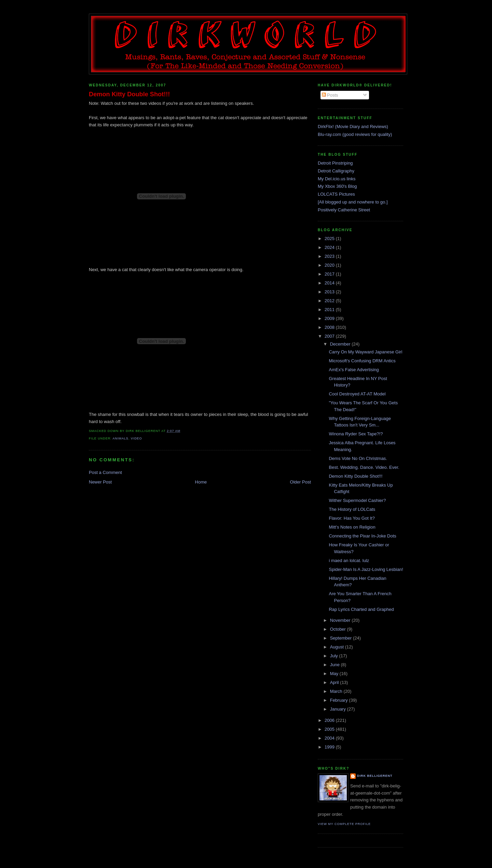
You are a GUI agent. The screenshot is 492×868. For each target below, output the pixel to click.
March (337, 691)
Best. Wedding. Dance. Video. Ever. (364, 467)
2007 (330, 336)
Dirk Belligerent (375, 776)
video (136, 438)
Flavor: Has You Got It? (352, 518)
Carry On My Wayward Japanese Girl (365, 352)
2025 (330, 239)
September (341, 638)
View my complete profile (344, 824)
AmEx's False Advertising (354, 370)
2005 (330, 729)
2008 (330, 327)
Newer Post (100, 482)
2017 (330, 274)
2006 (330, 720)
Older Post (300, 482)
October (339, 629)
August (338, 647)
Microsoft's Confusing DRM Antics (362, 361)
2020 (330, 265)
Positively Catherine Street (344, 210)
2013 (330, 292)
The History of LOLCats (352, 509)
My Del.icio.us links (337, 179)
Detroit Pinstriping (335, 163)
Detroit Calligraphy (336, 171)
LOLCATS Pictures (336, 194)
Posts (330, 95)
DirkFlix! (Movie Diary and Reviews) (353, 127)
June (336, 665)
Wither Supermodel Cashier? (357, 500)
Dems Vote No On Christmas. (358, 458)
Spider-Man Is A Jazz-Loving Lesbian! (366, 569)
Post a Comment (105, 472)
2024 (330, 247)
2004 (330, 738)
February (340, 700)
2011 (330, 310)
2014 (330, 283)
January (339, 709)
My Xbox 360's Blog (337, 186)
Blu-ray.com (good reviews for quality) (355, 134)
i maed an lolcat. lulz (349, 561)
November (341, 620)
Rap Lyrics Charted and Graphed (361, 609)
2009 (330, 318)
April (335, 682)
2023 (330, 256)
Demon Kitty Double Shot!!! (129, 94)
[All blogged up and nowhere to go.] (353, 202)
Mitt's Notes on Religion (352, 527)
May (335, 674)
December (341, 344)
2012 (330, 301)
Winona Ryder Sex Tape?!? (356, 434)
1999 (330, 747)
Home (201, 482)
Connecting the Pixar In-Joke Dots (362, 536)
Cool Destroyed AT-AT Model (357, 394)
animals (121, 438)
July (335, 656)
